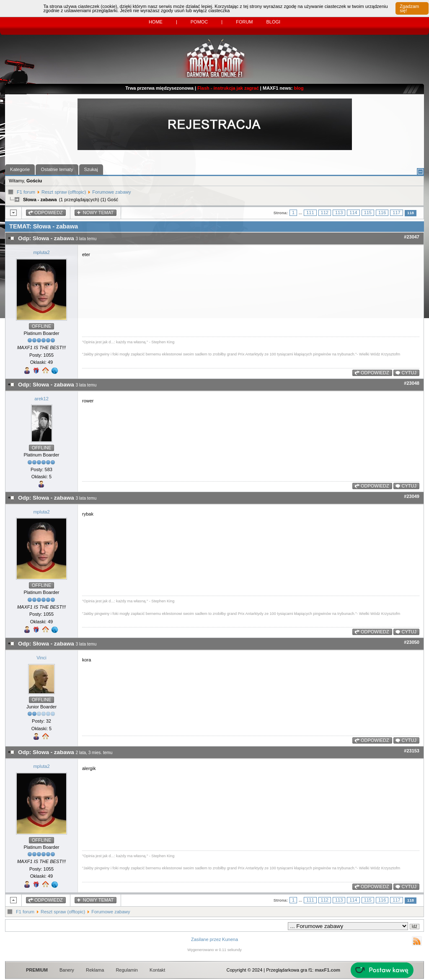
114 (353, 213)
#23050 (412, 642)
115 (368, 213)
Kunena (230, 939)
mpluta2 (41, 252)
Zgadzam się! (409, 8)
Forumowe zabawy (111, 192)
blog (299, 88)
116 (382, 213)
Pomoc (199, 22)
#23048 (412, 383)
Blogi (273, 22)
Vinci (41, 658)
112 (325, 213)
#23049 (412, 496)
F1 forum (26, 192)
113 (339, 213)
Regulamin (127, 970)
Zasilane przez (206, 939)
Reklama (95, 970)
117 (396, 213)
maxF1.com (327, 970)
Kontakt (157, 970)
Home (156, 22)
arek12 (41, 399)
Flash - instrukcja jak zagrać (228, 88)
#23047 (412, 237)
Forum (244, 22)
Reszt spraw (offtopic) (64, 192)
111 (310, 213)
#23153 (412, 751)
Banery (67, 970)
